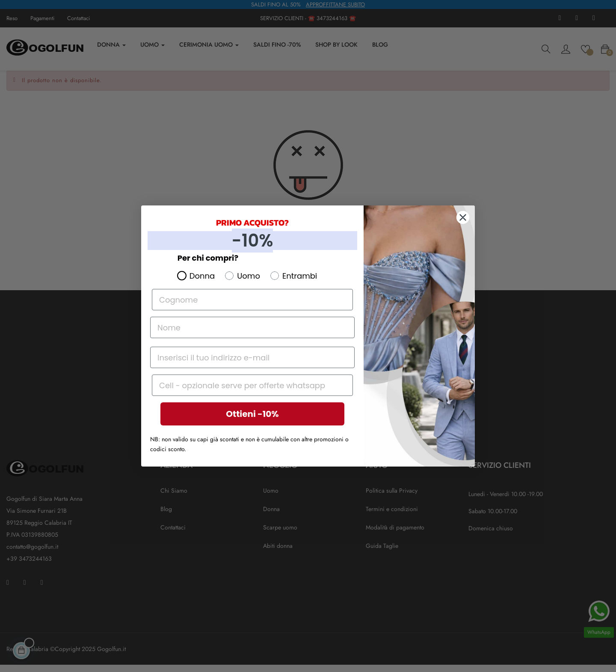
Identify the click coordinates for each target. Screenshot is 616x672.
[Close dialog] (463, 217)
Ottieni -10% (252, 414)
